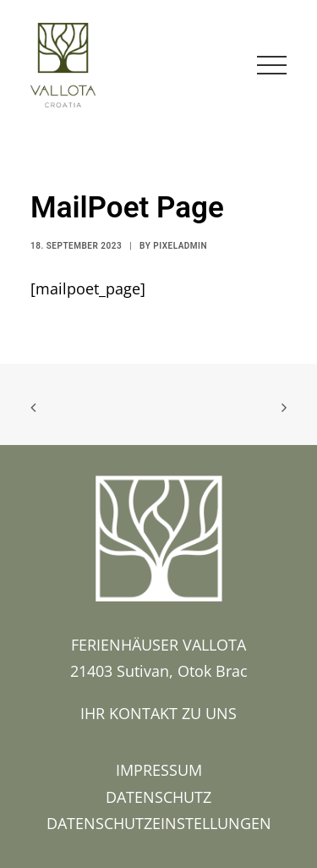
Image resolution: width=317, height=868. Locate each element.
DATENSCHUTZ (158, 797)
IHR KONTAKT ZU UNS (158, 713)
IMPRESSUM (159, 770)
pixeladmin (180, 246)
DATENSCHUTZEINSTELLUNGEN (159, 823)
